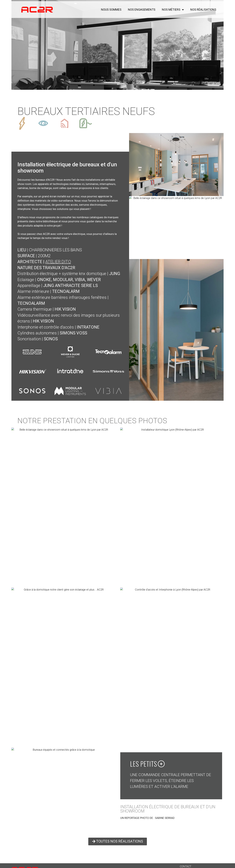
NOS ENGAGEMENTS (142, 10)
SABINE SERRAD (165, 818)
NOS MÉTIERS (173, 10)
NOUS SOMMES (111, 10)
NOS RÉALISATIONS (203, 10)
